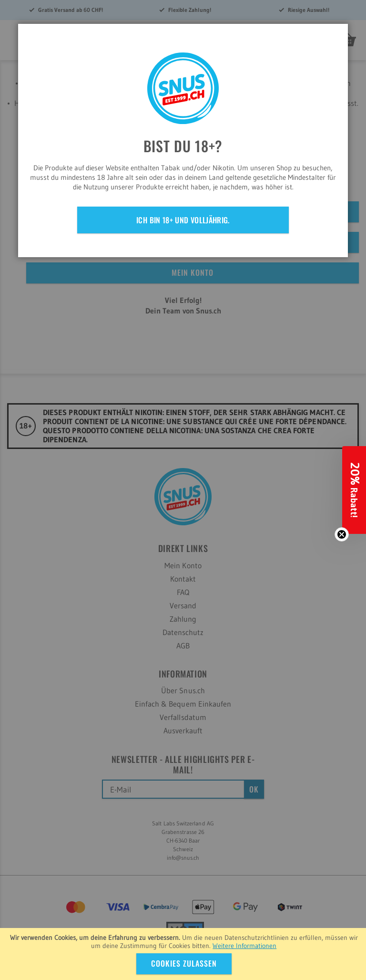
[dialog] (183, 490)
